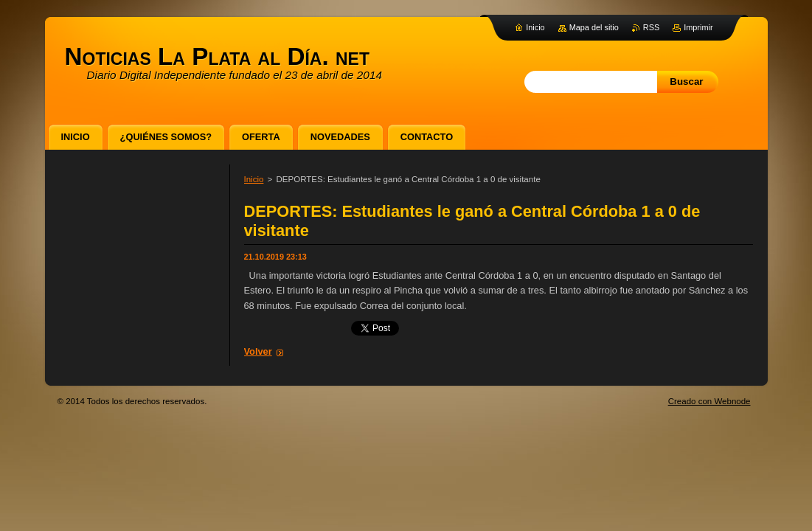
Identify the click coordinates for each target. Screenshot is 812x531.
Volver (258, 351)
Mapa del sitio (594, 27)
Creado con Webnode (709, 401)
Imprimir (698, 27)
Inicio (254, 179)
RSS (651, 27)
